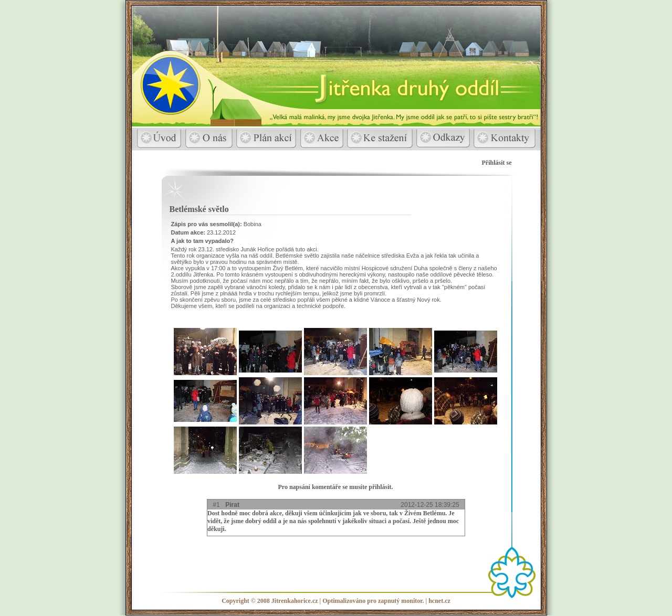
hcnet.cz (439, 601)
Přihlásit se (497, 163)
